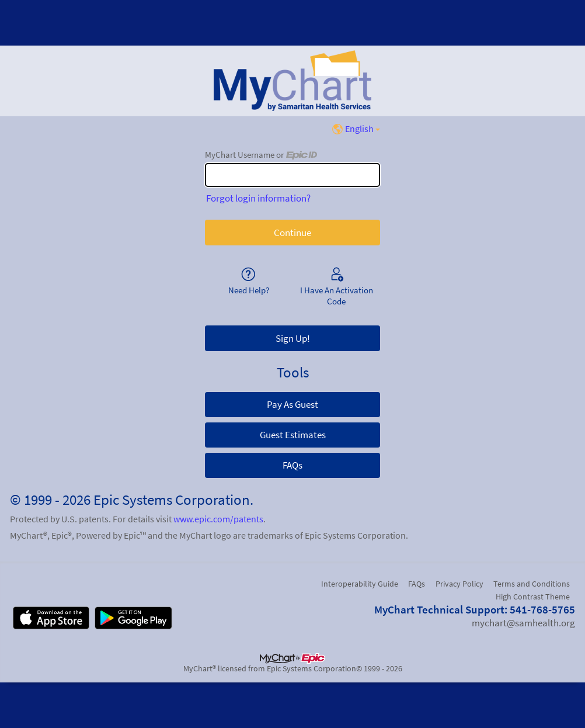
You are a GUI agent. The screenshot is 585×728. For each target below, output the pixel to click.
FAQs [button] (292, 465)
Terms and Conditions (532, 584)
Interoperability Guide (360, 584)
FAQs (417, 584)
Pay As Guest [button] (292, 404)
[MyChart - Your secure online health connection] (292, 81)
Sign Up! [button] (293, 338)
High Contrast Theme (533, 597)
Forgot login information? (258, 198)
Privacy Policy (459, 584)
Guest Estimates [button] (293, 435)
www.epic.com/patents (218, 519)
